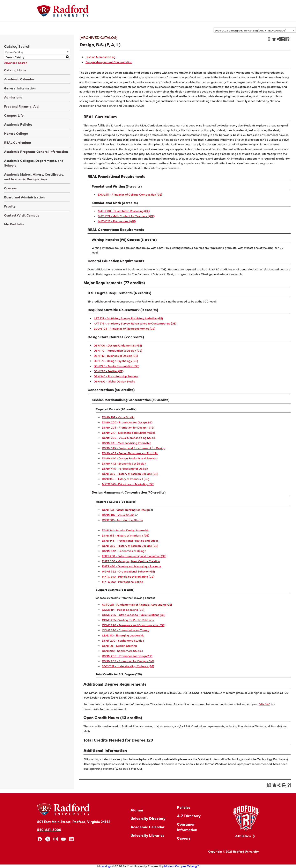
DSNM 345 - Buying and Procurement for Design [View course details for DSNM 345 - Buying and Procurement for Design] (134, 448)
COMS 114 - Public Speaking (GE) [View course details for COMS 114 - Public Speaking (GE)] (123, 610)
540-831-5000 (49, 829)
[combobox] (255, 30)
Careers (184, 838)
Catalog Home (15, 70)
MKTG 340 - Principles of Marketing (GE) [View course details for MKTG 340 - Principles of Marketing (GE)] (128, 484)
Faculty (10, 206)
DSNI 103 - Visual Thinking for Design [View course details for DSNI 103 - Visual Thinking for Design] (126, 510)
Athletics (243, 836)
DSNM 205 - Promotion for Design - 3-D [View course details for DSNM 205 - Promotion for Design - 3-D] (128, 427)
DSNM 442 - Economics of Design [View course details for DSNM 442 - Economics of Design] (124, 463)
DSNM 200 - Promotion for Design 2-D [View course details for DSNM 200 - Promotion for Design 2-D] (127, 422)
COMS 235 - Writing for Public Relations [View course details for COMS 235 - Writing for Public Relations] (128, 620)
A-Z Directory (189, 816)
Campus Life (14, 115)
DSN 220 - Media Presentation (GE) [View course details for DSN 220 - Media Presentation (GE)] (116, 366)
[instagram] (56, 839)
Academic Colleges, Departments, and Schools (34, 163)
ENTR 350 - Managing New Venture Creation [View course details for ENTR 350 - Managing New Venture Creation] (131, 561)
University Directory (148, 818)
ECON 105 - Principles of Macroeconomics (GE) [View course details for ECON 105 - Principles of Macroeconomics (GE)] (124, 328)
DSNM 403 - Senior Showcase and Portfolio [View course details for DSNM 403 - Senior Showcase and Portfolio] (130, 453)
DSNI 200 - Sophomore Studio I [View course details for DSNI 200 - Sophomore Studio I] (123, 651)
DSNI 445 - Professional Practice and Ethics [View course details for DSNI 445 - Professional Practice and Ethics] (130, 540)
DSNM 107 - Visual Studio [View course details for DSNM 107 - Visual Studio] (118, 417)
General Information (20, 88)
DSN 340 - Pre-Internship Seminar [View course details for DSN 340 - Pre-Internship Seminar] (116, 376)
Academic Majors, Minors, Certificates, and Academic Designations (34, 177)
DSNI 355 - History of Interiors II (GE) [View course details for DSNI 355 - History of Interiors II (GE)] (125, 479)
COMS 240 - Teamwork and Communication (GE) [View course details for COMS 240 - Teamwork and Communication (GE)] (134, 625)
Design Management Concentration (109, 62)
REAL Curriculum (18, 142)
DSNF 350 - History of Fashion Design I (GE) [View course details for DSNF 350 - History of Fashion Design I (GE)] (130, 474)
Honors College (16, 133)
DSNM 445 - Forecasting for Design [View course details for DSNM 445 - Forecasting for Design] (125, 468)
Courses (10, 188)
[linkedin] (71, 839)
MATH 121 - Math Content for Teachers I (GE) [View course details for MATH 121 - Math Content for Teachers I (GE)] (126, 216)
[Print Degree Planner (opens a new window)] (269, 39)
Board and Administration (24, 197)
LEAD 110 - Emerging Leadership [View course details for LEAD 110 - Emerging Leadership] (123, 635)
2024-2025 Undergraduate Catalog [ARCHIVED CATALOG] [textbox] (251, 30)
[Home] (63, 11)
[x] (48, 839)
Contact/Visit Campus (22, 215)
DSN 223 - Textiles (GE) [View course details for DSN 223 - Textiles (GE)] (109, 371)
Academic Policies (18, 124)
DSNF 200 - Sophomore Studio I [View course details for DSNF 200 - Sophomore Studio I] (123, 640)
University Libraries (147, 835)
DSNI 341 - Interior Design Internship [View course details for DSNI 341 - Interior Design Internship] (126, 530)
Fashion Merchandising (101, 57)
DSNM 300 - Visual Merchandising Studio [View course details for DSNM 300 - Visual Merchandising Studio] (129, 438)
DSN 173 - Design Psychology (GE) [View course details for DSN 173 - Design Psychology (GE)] (116, 361)
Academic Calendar (19, 79)
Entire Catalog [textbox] (14, 52)
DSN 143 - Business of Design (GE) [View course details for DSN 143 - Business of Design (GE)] (116, 356)
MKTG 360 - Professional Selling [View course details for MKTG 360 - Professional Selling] (123, 582)
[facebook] (40, 839)
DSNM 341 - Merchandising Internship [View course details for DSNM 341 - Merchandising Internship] (127, 443)
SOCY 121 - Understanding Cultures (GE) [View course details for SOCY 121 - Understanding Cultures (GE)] (128, 666)
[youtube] (64, 839)
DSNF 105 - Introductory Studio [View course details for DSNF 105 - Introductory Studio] (122, 520)
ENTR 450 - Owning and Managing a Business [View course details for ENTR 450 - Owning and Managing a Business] (132, 566)
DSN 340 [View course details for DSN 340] (264, 704)
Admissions (13, 97)
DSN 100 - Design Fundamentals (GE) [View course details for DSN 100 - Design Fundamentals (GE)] (118, 345)
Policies (184, 807)
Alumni (137, 810)
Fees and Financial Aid (21, 106)
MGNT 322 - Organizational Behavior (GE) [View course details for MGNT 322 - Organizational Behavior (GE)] (128, 571)
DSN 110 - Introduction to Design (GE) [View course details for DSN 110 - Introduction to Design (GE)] (118, 350)
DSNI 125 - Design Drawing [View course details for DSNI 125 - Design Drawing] (119, 645)
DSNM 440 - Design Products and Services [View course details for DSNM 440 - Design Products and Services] (130, 458)
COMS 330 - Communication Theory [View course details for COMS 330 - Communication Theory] (126, 630)
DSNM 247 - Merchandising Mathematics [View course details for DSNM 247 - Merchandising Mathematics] (129, 432)
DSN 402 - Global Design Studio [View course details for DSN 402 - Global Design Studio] (114, 381)
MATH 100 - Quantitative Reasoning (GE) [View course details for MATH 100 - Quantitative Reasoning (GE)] (124, 211)
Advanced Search (16, 63)
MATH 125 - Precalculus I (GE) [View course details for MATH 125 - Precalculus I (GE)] (117, 221)
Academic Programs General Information (36, 151)
